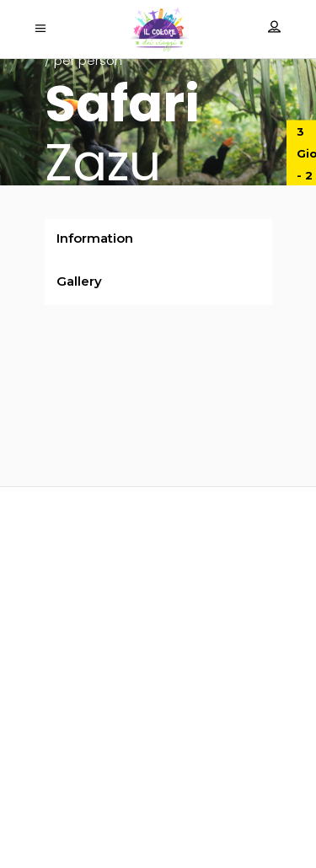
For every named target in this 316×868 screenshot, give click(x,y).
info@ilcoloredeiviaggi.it (158, 684)
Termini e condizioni (158, 819)
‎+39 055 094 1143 (158, 736)
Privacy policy (158, 775)
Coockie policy (158, 797)
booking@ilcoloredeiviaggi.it (158, 706)
